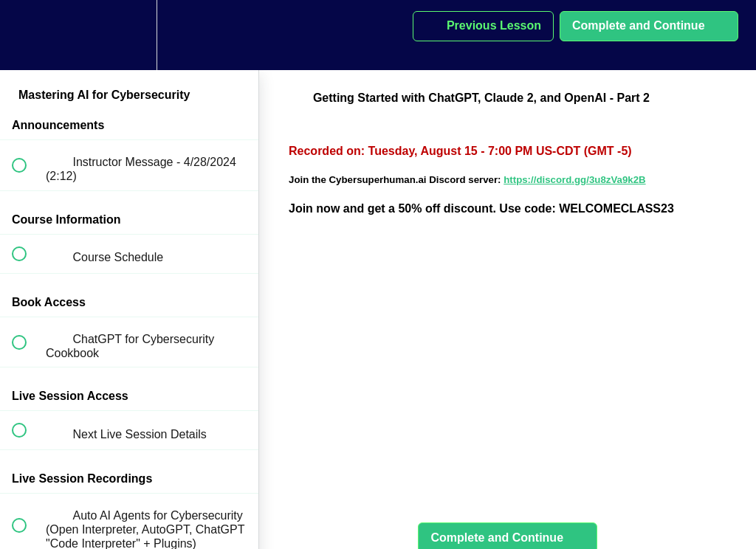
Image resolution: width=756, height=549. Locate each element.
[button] (27, 35)
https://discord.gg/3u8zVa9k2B (574, 180)
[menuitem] (129, 35)
